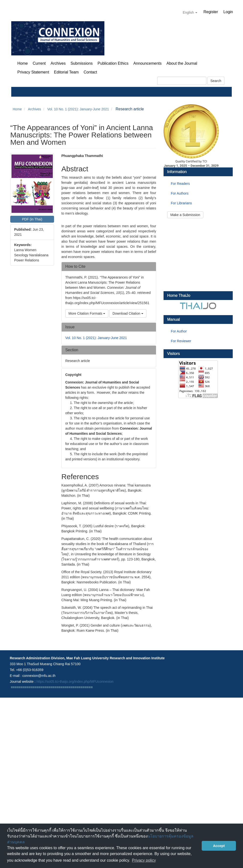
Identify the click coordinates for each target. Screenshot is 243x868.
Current (39, 63)
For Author (179, 331)
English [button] (190, 12)
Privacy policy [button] (144, 860)
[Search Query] (182, 81)
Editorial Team (66, 72)
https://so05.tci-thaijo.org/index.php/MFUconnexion (75, 682)
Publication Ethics (113, 63)
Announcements (147, 63)
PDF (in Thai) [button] (32, 219)
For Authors (180, 193)
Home (23, 63)
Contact (90, 72)
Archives (58, 63)
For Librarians (181, 203)
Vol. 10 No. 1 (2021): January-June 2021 (78, 109)
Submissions (82, 63)
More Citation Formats (87, 313)
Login (228, 12)
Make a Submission (185, 215)
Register (211, 12)
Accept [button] (219, 846)
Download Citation (128, 313)
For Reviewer (181, 341)
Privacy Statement (33, 72)
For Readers (180, 184)
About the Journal (182, 63)
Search (216, 81)
